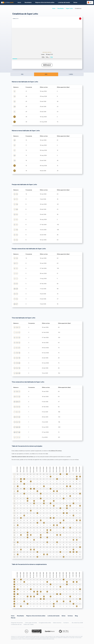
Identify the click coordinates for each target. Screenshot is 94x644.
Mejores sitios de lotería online (45, 2)
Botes (75, 2)
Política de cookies (29, 624)
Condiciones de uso (16, 624)
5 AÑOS (71, 74)
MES (22, 74)
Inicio (54, 8)
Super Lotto (69, 8)
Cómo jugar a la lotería (31, 623)
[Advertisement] (47, 40)
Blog (76, 616)
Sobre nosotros (57, 623)
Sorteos (70, 616)
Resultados (61, 8)
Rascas (13, 618)
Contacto (66, 623)
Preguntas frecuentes (17, 623)
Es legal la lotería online (45, 623)
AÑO (46, 74)
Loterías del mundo (64, 2)
